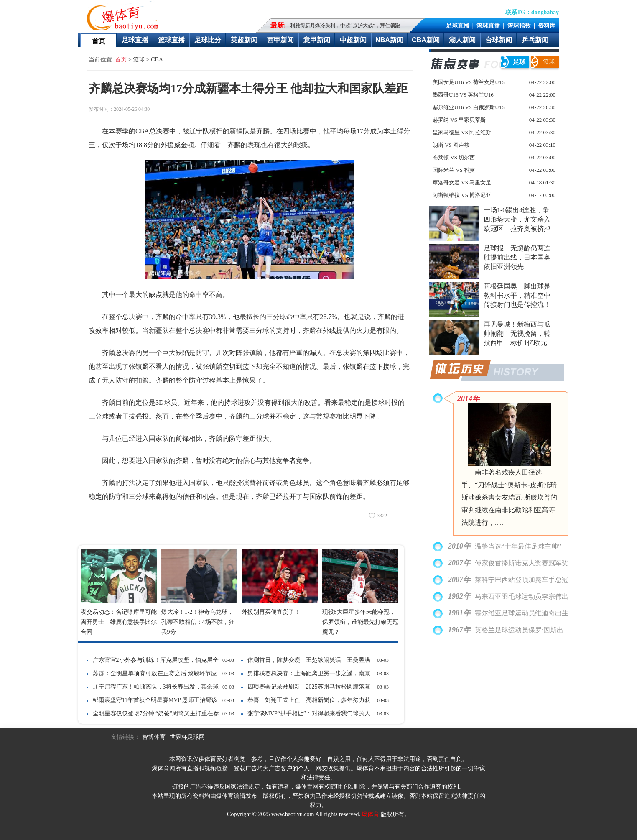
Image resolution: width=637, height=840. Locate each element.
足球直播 (458, 26)
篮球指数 (519, 26)
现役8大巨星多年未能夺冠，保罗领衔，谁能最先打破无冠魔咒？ (360, 622)
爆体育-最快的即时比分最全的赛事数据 (125, 15)
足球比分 (208, 40)
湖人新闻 (462, 40)
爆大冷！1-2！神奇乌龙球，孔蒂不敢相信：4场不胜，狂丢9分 (198, 622)
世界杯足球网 (187, 737)
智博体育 (154, 737)
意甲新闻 (317, 40)
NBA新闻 (389, 40)
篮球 (139, 60)
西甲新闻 (280, 40)
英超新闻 (244, 40)
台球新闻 (499, 40)
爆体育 (370, 814)
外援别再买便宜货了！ (271, 612)
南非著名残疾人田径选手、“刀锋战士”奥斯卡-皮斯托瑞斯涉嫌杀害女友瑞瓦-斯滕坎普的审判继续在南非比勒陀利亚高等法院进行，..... (509, 497)
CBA (157, 60)
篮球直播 (488, 26)
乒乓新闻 (535, 40)
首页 (99, 41)
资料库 (547, 26)
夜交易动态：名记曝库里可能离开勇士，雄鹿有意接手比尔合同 (119, 622)
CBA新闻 (426, 40)
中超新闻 (353, 40)
